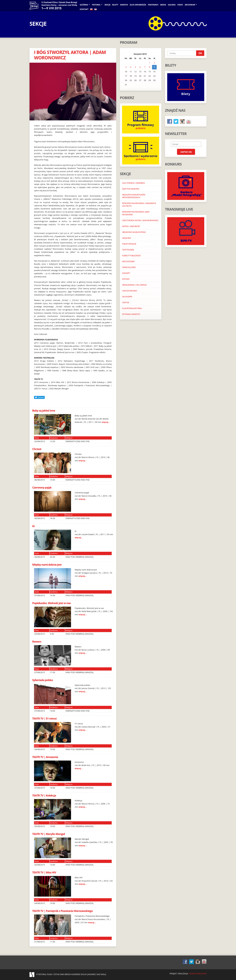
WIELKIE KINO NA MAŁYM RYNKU (134, 232)
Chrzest (37, 449)
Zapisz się (186, 152)
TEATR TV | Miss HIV (44, 872)
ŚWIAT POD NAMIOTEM (131, 189)
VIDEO (180, 5)
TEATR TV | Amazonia (45, 757)
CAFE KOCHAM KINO (130, 291)
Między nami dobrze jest (47, 565)
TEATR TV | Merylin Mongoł (49, 834)
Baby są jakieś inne (44, 410)
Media (163, 5)
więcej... (106, 422)
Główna (84, 5)
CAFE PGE (126, 302)
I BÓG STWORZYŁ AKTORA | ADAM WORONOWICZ (70, 55)
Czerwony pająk (42, 487)
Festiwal (96, 5)
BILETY (115, 5)
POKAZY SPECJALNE (129, 244)
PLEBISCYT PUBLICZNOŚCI (131, 256)
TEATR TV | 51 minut (44, 718)
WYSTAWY (126, 279)
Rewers (37, 642)
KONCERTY (126, 273)
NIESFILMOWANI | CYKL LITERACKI (134, 285)
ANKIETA (124, 5)
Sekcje (107, 5)
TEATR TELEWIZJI (128, 250)
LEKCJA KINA (126, 238)
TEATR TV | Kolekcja (44, 795)
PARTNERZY (153, 5)
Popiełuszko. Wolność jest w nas (51, 603)
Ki (33, 526)
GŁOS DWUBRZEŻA (138, 5)
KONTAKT (84, 9)
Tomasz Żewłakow (198, 974)
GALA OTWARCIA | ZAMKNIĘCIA (133, 183)
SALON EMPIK (127, 297)
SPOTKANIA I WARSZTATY (131, 314)
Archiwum (190, 5)
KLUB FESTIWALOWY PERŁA (132, 308)
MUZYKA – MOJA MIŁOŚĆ (131, 226)
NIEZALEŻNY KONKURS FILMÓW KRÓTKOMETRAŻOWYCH (134, 196)
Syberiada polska (43, 680)
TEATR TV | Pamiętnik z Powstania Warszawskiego (62, 911)
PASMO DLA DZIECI (129, 267)
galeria (172, 5)
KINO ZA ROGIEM (128, 261)
